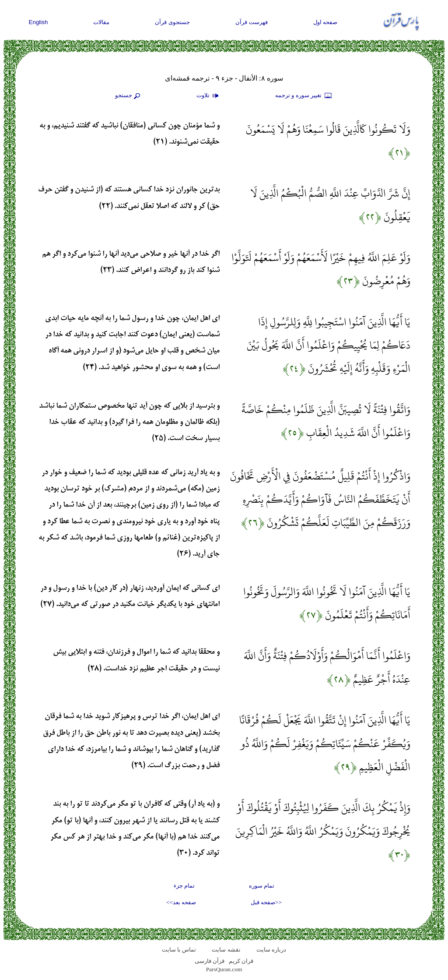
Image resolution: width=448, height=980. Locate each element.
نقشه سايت (226, 950)
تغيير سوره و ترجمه (304, 96)
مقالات (101, 22)
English (38, 22)
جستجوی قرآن (172, 22)
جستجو (129, 96)
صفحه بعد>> (181, 902)
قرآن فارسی (210, 961)
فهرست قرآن (252, 22)
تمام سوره (262, 886)
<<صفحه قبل (266, 902)
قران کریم (241, 961)
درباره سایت (271, 950)
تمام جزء (184, 886)
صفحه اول (325, 22)
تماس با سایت (179, 950)
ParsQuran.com (224, 969)
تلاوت (209, 96)
